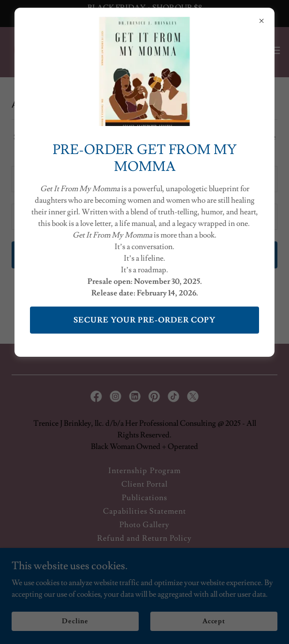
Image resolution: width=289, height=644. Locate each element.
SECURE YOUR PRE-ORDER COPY (144, 320)
